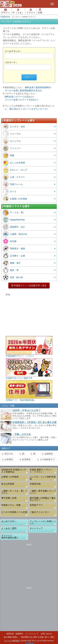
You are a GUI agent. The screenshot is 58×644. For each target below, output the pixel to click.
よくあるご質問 (9, 528)
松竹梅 (10, 241)
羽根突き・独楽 (14, 249)
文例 (40, 11)
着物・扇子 (12, 263)
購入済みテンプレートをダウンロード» (29, 109)
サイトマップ (36, 528)
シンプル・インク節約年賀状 (43, 478)
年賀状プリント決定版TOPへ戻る (29, 286)
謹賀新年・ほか (14, 227)
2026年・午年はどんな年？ (27, 410)
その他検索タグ (47, 459)
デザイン (6, 11)
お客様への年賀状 (15, 199)
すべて (10, 192)
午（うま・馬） (14, 212)
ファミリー (12, 148)
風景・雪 (11, 270)
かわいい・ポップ (15, 170)
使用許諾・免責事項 (15, 634)
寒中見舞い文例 (9, 498)
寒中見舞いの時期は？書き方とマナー (43, 499)
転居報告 (26, 459)
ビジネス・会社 (14, 127)
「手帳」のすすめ (22, 434)
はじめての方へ (9, 521)
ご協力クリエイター (39, 512)
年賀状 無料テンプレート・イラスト (41, 471)
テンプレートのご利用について (43, 522)
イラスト (31, 11)
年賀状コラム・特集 (11, 505)
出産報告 (9, 459)
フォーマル (12, 134)
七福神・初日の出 (15, 234)
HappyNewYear (14, 220)
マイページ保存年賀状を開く (10, 536)
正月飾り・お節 (14, 256)
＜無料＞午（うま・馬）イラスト (14, 492)
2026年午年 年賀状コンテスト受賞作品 (14, 471)
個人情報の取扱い (11, 637)
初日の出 (9, 454)
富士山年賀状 (8, 484)
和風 (8, 155)
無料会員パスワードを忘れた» (19, 97)
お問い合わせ (46, 634)
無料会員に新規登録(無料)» (38, 87)
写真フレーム (13, 184)
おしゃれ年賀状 (14, 163)
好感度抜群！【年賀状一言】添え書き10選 (34, 422)
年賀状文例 (35, 484)
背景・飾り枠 (13, 277)
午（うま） (18, 11)
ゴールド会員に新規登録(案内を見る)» (23, 90)
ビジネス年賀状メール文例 (14, 512)
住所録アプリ (36, 505)
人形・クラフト (14, 177)
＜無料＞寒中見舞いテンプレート (43, 492)
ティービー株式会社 (12, 641)
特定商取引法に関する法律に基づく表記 (38, 637)
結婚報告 (49, 454)
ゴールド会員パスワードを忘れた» (21, 100)
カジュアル (12, 141)
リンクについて (32, 634)
